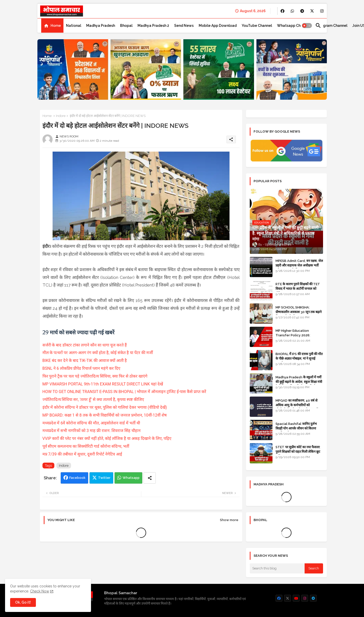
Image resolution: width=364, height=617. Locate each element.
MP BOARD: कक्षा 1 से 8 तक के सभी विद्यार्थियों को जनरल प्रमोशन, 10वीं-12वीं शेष (105, 415)
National (74, 26)
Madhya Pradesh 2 (153, 26)
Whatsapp (131, 478)
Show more (229, 520)
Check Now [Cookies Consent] (40, 591)
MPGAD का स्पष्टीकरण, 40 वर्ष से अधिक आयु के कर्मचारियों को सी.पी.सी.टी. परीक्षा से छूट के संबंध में (297, 405)
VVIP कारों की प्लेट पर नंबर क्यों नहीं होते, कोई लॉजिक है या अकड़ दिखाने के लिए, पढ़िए (107, 438)
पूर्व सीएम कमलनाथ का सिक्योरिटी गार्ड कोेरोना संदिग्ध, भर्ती (86, 446)
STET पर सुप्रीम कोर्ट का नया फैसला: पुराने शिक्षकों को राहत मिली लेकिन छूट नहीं (298, 452)
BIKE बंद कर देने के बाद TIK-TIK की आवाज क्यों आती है (85, 361)
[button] (307, 26)
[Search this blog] (277, 568)
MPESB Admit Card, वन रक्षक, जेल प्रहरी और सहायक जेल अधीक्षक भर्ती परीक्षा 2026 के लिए (299, 265)
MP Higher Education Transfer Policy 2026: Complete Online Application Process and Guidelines (299, 338)
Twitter (104, 478)
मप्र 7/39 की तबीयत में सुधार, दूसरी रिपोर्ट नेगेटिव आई (83, 454)
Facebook (77, 478)
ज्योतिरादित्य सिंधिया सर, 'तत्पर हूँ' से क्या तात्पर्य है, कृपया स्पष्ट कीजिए (94, 399)
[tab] (52, 26)
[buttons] (282, 11)
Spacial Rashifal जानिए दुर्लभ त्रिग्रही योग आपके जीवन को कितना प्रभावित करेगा (296, 428)
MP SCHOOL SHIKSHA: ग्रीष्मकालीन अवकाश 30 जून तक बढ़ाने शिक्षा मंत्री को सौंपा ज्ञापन (299, 312)
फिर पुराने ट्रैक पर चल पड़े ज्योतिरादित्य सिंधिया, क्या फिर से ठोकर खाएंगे (96, 376)
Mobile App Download (218, 26)
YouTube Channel (257, 26)
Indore (61, 116)
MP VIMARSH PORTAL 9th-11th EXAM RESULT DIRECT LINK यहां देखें (103, 384)
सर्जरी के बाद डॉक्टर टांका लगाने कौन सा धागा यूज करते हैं (85, 345)
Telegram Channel (331, 26)
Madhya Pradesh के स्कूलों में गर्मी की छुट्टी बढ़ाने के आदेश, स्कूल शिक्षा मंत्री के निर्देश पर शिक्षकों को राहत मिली (299, 382)
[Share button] (150, 478)
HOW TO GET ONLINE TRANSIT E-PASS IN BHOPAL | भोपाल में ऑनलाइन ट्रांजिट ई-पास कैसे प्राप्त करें (124, 392)
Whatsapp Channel (294, 26)
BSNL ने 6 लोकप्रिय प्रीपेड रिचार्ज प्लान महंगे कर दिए (81, 368)
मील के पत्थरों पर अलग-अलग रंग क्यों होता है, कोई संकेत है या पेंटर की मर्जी (98, 353)
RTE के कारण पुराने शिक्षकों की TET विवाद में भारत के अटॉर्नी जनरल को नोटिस (298, 289)
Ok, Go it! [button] (23, 602)
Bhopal (126, 26)
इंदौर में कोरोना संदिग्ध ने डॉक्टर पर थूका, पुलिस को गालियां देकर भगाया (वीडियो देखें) (105, 407)
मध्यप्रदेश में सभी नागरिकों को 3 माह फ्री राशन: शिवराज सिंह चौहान (92, 431)
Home (56, 26)
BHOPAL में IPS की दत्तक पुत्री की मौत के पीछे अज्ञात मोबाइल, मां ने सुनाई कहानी (299, 358)
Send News (184, 26)
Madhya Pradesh (101, 26)
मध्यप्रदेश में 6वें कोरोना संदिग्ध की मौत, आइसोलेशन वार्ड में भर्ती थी (92, 423)
